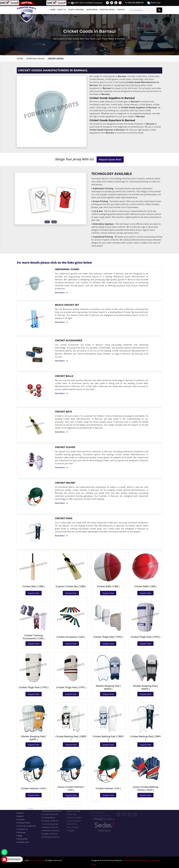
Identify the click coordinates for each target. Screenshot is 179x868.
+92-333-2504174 (134, 3)
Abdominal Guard (67, 269)
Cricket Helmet (65, 483)
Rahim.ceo (154, 3)
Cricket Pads (64, 518)
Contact (121, 10)
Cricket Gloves (65, 447)
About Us (62, 10)
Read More (61, 292)
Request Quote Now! (110, 159)
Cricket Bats (64, 412)
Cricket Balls (64, 376)
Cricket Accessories (69, 341)
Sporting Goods (107, 10)
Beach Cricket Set (67, 305)
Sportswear (92, 10)
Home (53, 10)
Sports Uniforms (76, 10)
